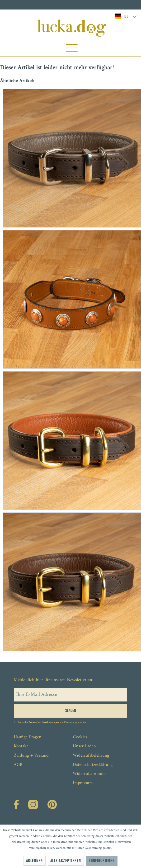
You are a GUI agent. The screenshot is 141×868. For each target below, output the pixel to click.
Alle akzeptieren (66, 861)
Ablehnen (35, 861)
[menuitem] (72, 49)
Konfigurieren (102, 861)
